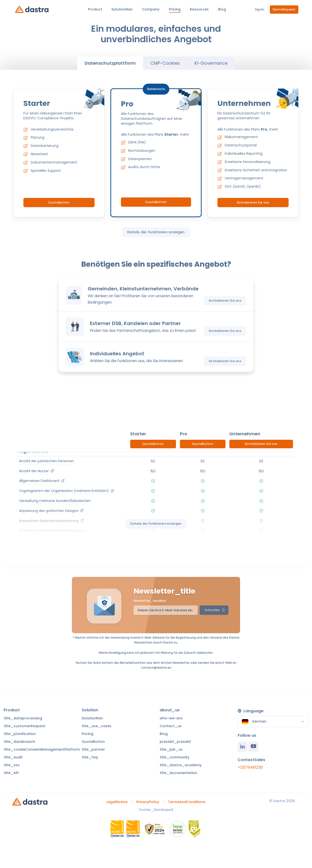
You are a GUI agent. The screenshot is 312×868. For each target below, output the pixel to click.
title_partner (93, 749)
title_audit (13, 757)
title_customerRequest (24, 726)
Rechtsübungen (142, 151)
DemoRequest (284, 9)
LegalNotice (117, 802)
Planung (38, 137)
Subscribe (215, 610)
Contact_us (171, 726)
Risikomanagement (241, 137)
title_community (175, 757)
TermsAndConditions (187, 802)
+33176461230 (250, 767)
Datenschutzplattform (110, 63)
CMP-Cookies (165, 63)
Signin (260, 9)
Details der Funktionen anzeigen (156, 232)
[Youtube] (253, 747)
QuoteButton (59, 202)
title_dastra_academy (181, 765)
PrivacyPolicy (148, 802)
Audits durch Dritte (144, 167)
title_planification (20, 734)
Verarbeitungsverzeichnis (52, 129)
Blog (164, 734)
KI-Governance (211, 63)
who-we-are (171, 718)
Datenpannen (140, 159)
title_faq (90, 757)
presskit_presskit (175, 742)
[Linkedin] (243, 747)
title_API (11, 773)
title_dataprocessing (23, 718)
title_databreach (19, 742)
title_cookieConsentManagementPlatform (42, 749)
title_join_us (171, 749)
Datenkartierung (45, 146)
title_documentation (178, 773)
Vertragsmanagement (244, 178)
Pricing (88, 734)
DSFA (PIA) (137, 142)
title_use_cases (97, 726)
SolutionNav (92, 718)
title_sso (12, 765)
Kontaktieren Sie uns (253, 202)
